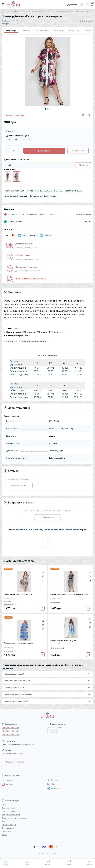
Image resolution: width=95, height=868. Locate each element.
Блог (3, 821)
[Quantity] (14, 151)
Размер (10, 131)
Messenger (53, 789)
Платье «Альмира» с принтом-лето (18, 594)
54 (16, 139)
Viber (51, 784)
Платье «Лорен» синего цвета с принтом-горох (69, 594)
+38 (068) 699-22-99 (11, 735)
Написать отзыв (18, 485)
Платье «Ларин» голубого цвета (63, 641)
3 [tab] (50, 109)
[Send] (83, 165)
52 (9, 139)
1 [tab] (45, 109)
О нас (4, 805)
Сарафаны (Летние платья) (41, 11)
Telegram (53, 780)
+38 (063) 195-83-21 (11, 731)
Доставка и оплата (24, 244)
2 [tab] (48, 109)
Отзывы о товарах (9, 825)
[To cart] (42, 608)
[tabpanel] (47, 71)
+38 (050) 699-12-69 (11, 728)
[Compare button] (89, 115)
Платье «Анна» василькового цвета (18, 643)
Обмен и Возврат (23, 255)
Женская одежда (13, 11)
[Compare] (43, 580)
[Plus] (19, 151)
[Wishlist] (43, 576)
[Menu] (3, 4)
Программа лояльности (26, 267)
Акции (4, 835)
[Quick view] (43, 572)
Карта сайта (6, 831)
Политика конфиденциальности (31, 278)
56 (22, 139)
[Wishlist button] (83, 115)
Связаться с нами (9, 828)
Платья (25, 11)
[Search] (87, 4)
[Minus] (9, 151)
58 (29, 139)
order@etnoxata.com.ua (12, 754)
